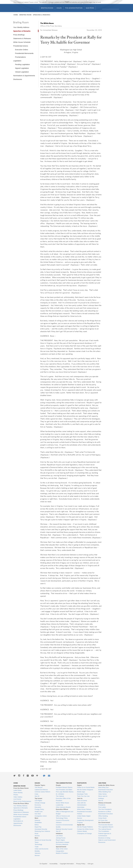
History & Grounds (105, 803)
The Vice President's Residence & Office (105, 810)
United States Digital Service (84, 817)
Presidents (102, 805)
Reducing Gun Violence (42, 831)
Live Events (17, 799)
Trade (36, 847)
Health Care (39, 812)
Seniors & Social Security (43, 840)
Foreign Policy (39, 809)
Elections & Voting (104, 838)
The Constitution (104, 831)
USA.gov (90, 864)
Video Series (102, 794)
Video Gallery (18, 797)
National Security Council (64, 829)
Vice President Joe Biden (64, 790)
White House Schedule (22, 42)
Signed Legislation (22, 68)
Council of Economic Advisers (63, 821)
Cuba (36, 794)
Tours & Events (82, 801)
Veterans (38, 853)
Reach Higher (60, 840)
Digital (79, 785)
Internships (81, 807)
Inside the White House (106, 785)
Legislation (17, 61)
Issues (59, 8)
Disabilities (38, 822)
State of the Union (62, 849)
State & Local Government (107, 840)
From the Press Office (21, 803)
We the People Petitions (85, 827)
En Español (43, 864)
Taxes (37, 842)
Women (37, 855)
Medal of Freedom (62, 853)
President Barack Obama (64, 787)
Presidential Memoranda (24, 53)
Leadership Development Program (85, 821)
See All (37, 796)
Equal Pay (38, 827)
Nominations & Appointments (24, 76)
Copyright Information (67, 864)
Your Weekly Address (21, 27)
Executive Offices (62, 809)
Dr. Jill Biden (60, 794)
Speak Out (81, 825)
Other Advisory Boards (63, 807)
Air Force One (103, 820)
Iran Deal (38, 814)
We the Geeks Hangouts (85, 790)
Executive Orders (21, 50)
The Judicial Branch (105, 829)
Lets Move (59, 836)
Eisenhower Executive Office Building (106, 815)
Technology (38, 844)
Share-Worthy (18, 793)
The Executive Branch (106, 825)
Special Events (61, 847)
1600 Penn (90, 8)
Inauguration (60, 851)
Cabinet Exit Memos (41, 790)
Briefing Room (47, 8)
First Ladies (102, 807)
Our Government (104, 822)
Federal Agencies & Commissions (105, 835)
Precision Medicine (62, 844)
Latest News (17, 790)
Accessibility (54, 864)
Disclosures (18, 79)
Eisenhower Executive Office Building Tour (106, 791)
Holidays (101, 798)
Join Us (80, 798)
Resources (102, 842)
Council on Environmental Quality (64, 826)
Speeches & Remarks (42, 15)
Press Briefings (19, 35)
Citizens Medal (82, 831)
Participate (82, 783)
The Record (38, 787)
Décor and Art (103, 796)
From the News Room (21, 788)
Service (37, 836)
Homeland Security (41, 829)
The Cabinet (60, 796)
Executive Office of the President (63, 800)
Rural (36, 834)
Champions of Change (84, 834)
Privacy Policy (81, 864)
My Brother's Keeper (62, 842)
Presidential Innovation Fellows (85, 813)
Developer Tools (82, 794)
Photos (16, 795)
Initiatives (59, 834)
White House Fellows (84, 809)
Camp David (102, 818)
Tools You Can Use (83, 796)
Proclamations (20, 57)
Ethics (37, 825)
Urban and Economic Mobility (41, 850)
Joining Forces (61, 838)
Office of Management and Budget (64, 813)
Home (16, 15)
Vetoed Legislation (22, 72)
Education (38, 807)
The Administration (74, 8)
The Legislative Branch (106, 827)
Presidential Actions (21, 46)
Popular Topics (40, 785)
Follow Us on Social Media (86, 787)
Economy (38, 805)
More (36, 818)
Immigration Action (41, 816)
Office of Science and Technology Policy (63, 817)
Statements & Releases (22, 38)
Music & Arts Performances (22, 801)
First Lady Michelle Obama (65, 792)
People (58, 785)
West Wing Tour (104, 787)
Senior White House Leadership (62, 804)
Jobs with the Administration (82, 804)
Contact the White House (85, 829)
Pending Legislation (22, 64)
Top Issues (38, 798)
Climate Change (40, 803)
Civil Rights (38, 801)
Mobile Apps (81, 792)
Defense (37, 820)
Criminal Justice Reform (42, 792)
